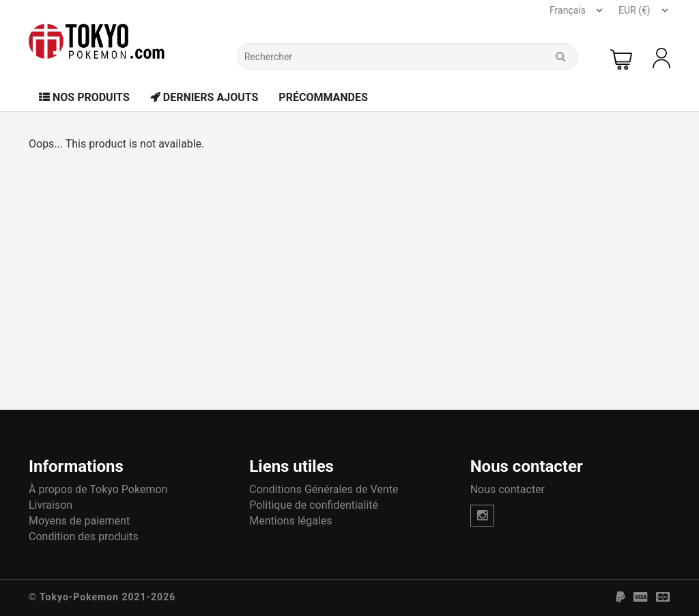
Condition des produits (84, 536)
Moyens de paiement (79, 521)
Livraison (51, 505)
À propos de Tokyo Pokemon (98, 489)
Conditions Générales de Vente (324, 489)
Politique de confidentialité (314, 505)
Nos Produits (84, 97)
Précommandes (323, 97)
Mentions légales (290, 521)
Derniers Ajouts (204, 97)
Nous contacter (508, 489)
